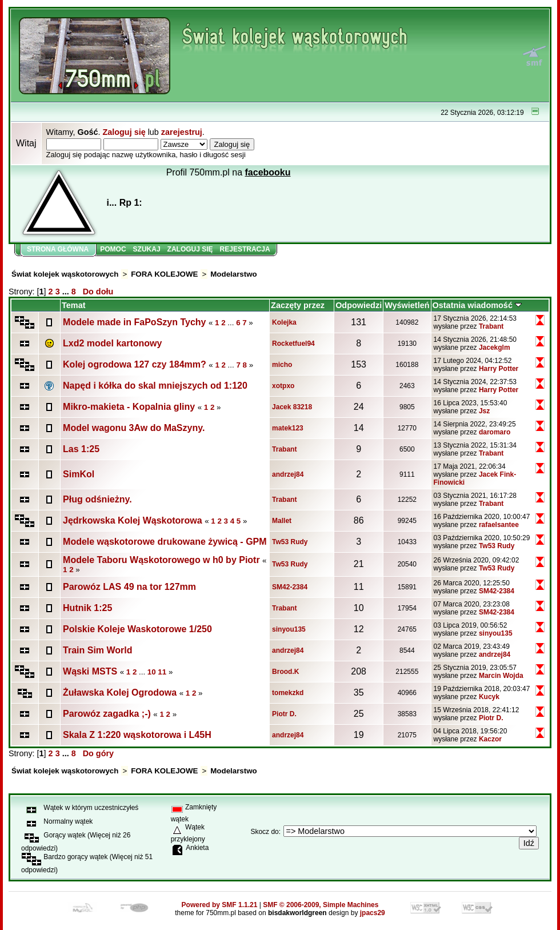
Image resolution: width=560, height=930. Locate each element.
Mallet (282, 521)
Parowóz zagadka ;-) (107, 714)
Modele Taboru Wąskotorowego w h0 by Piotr (163, 560)
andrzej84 (288, 474)
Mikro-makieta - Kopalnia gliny (129, 407)
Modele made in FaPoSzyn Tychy (134, 322)
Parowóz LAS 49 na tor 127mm (129, 587)
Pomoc (113, 249)
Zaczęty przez (298, 305)
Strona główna (58, 249)
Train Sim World (98, 650)
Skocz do (264, 832)
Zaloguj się (124, 132)
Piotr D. (284, 714)
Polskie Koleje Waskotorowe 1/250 (137, 629)
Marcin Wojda (501, 676)
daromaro (495, 432)
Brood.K (285, 672)
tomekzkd (288, 693)
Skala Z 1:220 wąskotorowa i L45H (137, 735)
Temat (73, 305)
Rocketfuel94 (293, 344)
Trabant (491, 326)
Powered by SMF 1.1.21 (220, 905)
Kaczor (490, 739)
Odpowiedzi (359, 305)
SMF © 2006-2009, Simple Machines (321, 905)
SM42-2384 (290, 587)
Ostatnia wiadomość (477, 305)
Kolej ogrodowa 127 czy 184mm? (135, 364)
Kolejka (284, 322)
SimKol (79, 474)
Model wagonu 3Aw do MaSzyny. (134, 428)
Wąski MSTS (90, 671)
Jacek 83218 (292, 407)
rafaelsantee (499, 525)
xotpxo (283, 386)
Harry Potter (499, 369)
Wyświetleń (407, 305)
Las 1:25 (81, 449)
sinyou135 (289, 629)
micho (282, 365)
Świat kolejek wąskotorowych (65, 274)
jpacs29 (373, 913)
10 (152, 672)
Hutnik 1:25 (87, 608)
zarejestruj (182, 132)
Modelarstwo (233, 274)
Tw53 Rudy (290, 542)
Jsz (484, 411)
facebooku (268, 172)
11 (162, 672)
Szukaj (147, 249)
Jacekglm (495, 348)
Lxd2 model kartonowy (112, 343)
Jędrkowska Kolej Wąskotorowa (133, 520)
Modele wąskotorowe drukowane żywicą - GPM (165, 542)
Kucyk (489, 697)
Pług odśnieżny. (97, 499)
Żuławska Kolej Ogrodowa (120, 692)
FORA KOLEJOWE (164, 274)
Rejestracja (245, 249)
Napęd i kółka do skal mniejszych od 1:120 (155, 386)
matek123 (288, 428)
